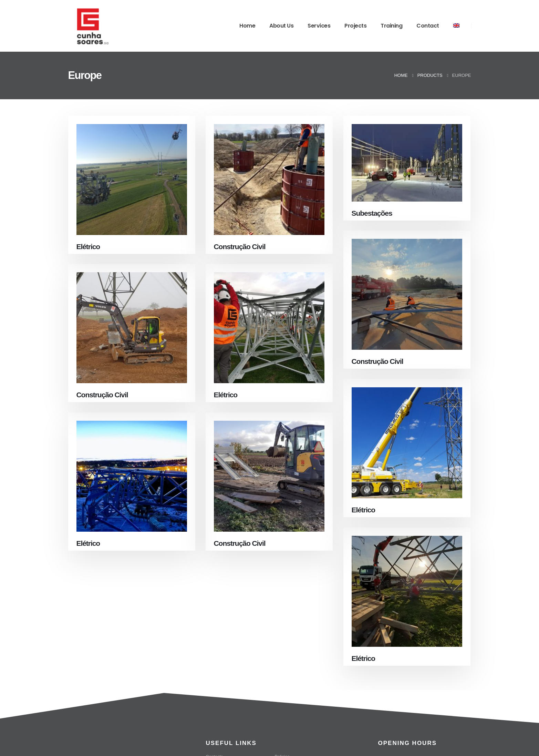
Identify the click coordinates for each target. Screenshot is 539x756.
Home (247, 26)
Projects (355, 26)
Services (319, 26)
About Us (281, 26)
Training (391, 26)
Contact (428, 26)
